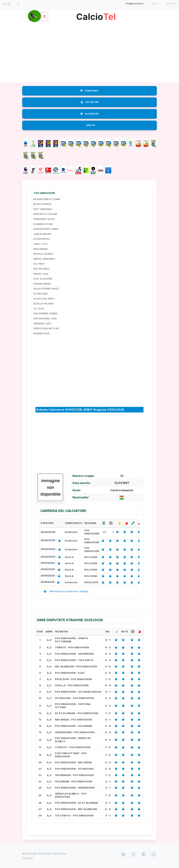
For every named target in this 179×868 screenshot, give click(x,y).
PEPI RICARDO (41, 269)
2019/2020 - (51, 576)
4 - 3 (108, 740)
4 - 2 (108, 654)
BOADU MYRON (42, 204)
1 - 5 (108, 713)
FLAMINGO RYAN (43, 224)
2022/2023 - (51, 557)
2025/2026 (48, 532)
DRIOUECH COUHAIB (45, 214)
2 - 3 (108, 698)
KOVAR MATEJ (42, 239)
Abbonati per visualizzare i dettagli (65, 591)
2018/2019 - (51, 582)
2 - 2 (108, 673)
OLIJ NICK (39, 264)
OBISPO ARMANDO (44, 259)
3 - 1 (108, 788)
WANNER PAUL (42, 333)
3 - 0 (108, 726)
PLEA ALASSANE (43, 279)
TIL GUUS (39, 309)
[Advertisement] (89, 52)
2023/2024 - (51, 549)
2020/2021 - (51, 570)
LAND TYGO (40, 244)
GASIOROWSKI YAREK (46, 229)
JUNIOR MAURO (42, 234)
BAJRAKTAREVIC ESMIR (47, 199)
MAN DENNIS (41, 249)
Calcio (96, 15)
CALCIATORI (89, 102)
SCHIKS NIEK (40, 294)
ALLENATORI (89, 114)
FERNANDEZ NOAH (44, 219)
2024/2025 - (51, 541)
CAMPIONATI (89, 91)
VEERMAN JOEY (42, 323)
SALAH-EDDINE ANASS (46, 289)
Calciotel (28, 858)
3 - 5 (108, 666)
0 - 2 (108, 647)
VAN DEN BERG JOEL (45, 318)
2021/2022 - (51, 563)
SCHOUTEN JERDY (44, 299)
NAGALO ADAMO (43, 254)
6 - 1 (108, 640)
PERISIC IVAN (41, 274)
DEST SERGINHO (43, 209)
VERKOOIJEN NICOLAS (46, 328)
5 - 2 (108, 706)
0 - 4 (108, 685)
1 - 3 (108, 795)
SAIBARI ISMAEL (42, 284)
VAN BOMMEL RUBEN (45, 313)
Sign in (155, 3)
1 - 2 (108, 679)
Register (171, 3)
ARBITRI (91, 125)
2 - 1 (108, 692)
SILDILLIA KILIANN (43, 303)
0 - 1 (108, 720)
